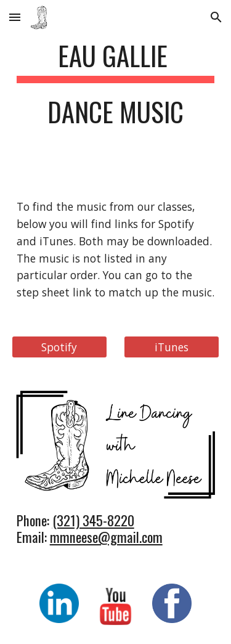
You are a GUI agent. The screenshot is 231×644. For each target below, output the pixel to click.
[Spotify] (59, 347)
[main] (116, 89)
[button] (15, 17)
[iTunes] (172, 347)
